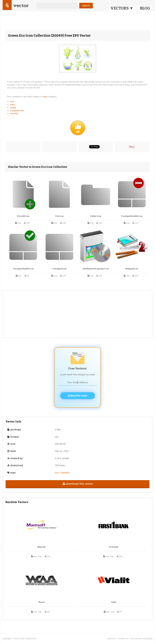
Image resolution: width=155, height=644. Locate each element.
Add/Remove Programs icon (96, 269)
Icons (45, 97)
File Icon (59, 216)
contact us (123, 638)
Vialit (114, 602)
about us (112, 638)
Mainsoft (41, 547)
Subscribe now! (77, 396)
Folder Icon (96, 216)
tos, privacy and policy (142, 638)
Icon (12, 101)
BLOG (145, 8)
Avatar (13, 108)
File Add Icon (23, 216)
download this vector (77, 484)
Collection (65, 473)
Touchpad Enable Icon (23, 269)
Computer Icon (17, 111)
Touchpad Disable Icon (132, 216)
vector (21, 6)
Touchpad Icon (59, 269)
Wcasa (42, 602)
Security (14, 113)
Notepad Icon (132, 269)
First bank (114, 547)
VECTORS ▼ (122, 8)
